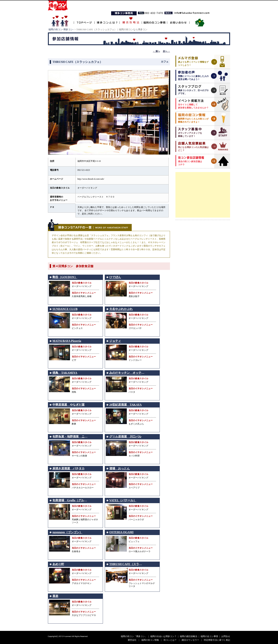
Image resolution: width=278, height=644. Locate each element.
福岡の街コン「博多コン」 (134, 636)
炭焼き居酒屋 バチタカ (68, 468)
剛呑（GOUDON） (65, 277)
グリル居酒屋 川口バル (125, 437)
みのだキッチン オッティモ (128, 373)
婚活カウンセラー (190, 640)
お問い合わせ (178, 21)
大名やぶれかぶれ (121, 309)
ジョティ (115, 341)
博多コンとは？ (107, 21)
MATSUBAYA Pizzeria (67, 341)
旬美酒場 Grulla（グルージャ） (74, 500)
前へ (156, 51)
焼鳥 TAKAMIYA (65, 373)
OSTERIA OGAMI (121, 532)
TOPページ (84, 21)
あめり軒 (58, 564)
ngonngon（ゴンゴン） (67, 532)
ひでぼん (115, 277)
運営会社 (132, 640)
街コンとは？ (170, 640)
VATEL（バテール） (123, 500)
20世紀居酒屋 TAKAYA (125, 405)
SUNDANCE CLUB (65, 309)
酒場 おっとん (120, 468)
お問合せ (226, 636)
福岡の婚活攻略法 (189, 636)
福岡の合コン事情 (154, 21)
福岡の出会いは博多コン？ (163, 636)
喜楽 (55, 596)
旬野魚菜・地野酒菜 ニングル (73, 437)
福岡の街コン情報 (150, 640)
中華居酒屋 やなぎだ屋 (68, 405)
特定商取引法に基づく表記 (217, 640)
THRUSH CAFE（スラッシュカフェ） (134, 564)
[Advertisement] (203, 195)
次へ (166, 51)
